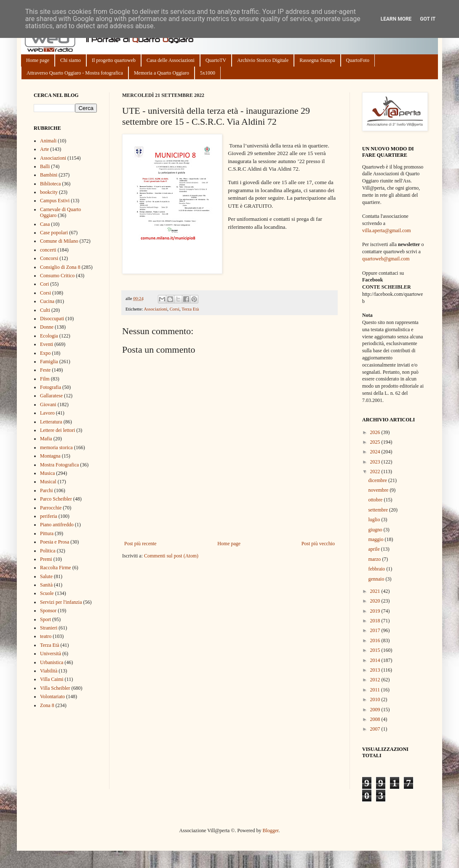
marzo (375, 559)
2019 (376, 611)
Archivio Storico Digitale (263, 60)
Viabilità (49, 671)
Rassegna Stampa (317, 60)
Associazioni (155, 309)
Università (51, 654)
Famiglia (49, 362)
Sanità (46, 585)
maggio (376, 539)
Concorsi (49, 258)
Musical (48, 482)
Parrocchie (51, 508)
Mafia (46, 439)
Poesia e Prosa (55, 542)
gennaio (377, 579)
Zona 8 (47, 705)
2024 (376, 452)
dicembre (378, 480)
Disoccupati (52, 319)
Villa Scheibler (55, 688)
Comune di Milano (59, 241)
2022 (376, 472)
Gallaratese (51, 396)
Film (45, 379)
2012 (376, 680)
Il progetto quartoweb (114, 60)
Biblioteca (50, 184)
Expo (45, 353)
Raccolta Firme (56, 568)
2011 (376, 690)
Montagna (50, 456)
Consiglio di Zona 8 (60, 267)
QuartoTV (216, 60)
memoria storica (56, 447)
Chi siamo (71, 60)
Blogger (270, 830)
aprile (374, 549)
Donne (47, 327)
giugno (376, 530)
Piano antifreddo (57, 525)
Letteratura (51, 422)
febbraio (377, 569)
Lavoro (47, 413)
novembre (379, 490)
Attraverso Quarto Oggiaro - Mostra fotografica (75, 73)
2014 (376, 660)
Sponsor (48, 611)
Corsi (175, 309)
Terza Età (190, 309)
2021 (376, 591)
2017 (376, 630)
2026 (376, 432)
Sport (45, 619)
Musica (47, 473)
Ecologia (49, 336)
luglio (375, 520)
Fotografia (51, 387)
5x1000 (208, 73)
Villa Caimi (52, 679)
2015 (376, 650)
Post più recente (140, 544)
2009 (376, 710)
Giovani (48, 405)
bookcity (49, 192)
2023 (376, 462)
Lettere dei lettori (57, 430)
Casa (45, 224)
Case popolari (54, 233)
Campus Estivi (55, 201)
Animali (48, 141)
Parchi (47, 490)
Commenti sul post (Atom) (171, 556)
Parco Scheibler (56, 499)
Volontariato (52, 697)
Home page (38, 60)
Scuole (47, 593)
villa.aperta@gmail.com (387, 230)
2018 (376, 621)
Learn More (396, 19)
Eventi (47, 344)
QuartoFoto (358, 60)
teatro (46, 636)
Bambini (49, 175)
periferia (49, 516)
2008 (376, 719)
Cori (44, 284)
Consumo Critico (57, 276)
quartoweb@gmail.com (386, 259)
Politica (48, 551)
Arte (44, 149)
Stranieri (49, 628)
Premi (46, 559)
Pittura (47, 533)
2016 (376, 640)
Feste (45, 370)
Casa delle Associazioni (171, 60)
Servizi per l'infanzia (61, 602)
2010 (376, 699)
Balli (45, 166)
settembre (379, 510)
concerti (48, 250)
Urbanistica (52, 662)
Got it (428, 19)
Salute (46, 576)
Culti (45, 310)
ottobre (376, 500)
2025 (376, 442)
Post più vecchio (318, 544)
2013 (376, 670)
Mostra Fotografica (59, 465)
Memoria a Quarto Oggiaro (161, 73)
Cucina (47, 301)
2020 (376, 601)
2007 (376, 729)
